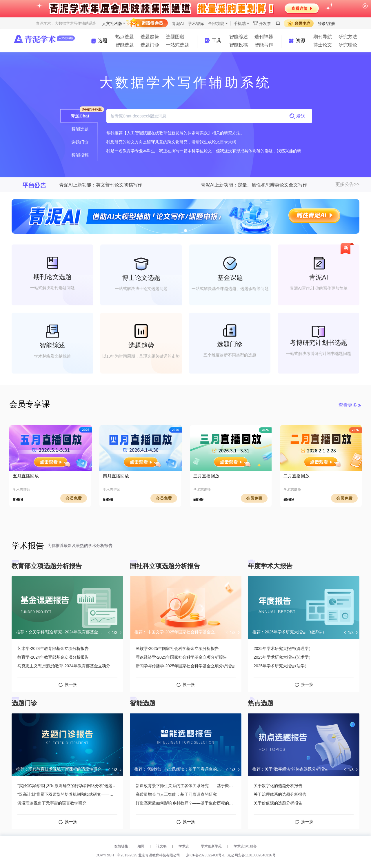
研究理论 (348, 45)
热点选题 (125, 37)
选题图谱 (175, 37)
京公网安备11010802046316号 (251, 855)
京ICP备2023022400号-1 (205, 855)
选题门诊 (150, 45)
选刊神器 (264, 37)
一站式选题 (177, 45)
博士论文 (323, 45)
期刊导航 (323, 37)
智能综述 (239, 37)
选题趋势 (150, 37)
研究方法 (348, 37)
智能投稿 (239, 45)
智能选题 (125, 45)
